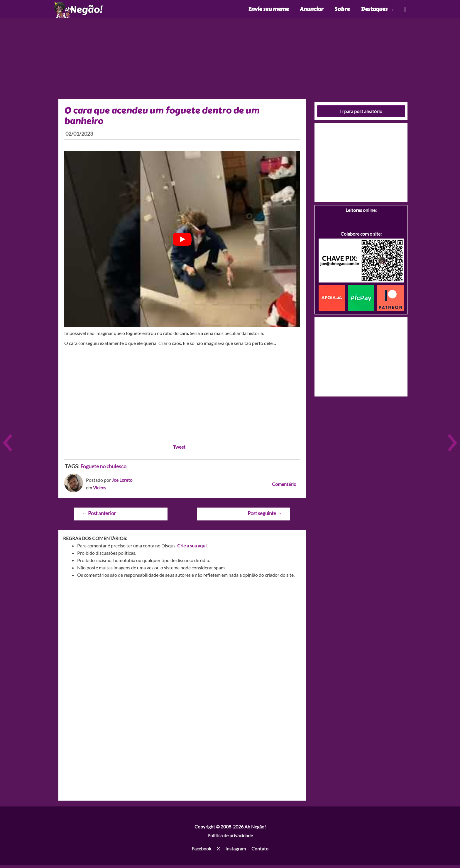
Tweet (179, 450)
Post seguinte (265, 516)
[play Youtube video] (182, 242)
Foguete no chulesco (103, 469)
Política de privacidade (230, 838)
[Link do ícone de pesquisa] (405, 11)
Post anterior (99, 516)
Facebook (201, 852)
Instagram (236, 852)
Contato (260, 852)
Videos (100, 490)
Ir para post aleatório (361, 114)
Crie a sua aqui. (192, 548)
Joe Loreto (122, 483)
